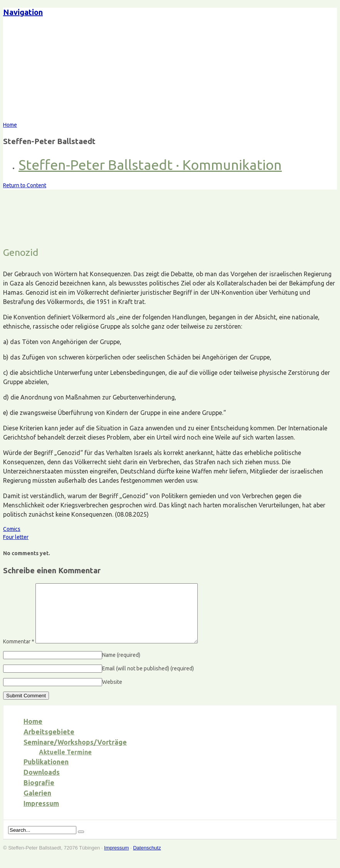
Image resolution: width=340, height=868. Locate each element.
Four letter (16, 537)
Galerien (37, 804)
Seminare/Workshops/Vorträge (75, 754)
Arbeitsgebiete (49, 743)
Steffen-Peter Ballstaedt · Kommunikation (150, 165)
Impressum (41, 815)
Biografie (39, 794)
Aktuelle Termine (65, 764)
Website (112, 693)
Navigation (23, 12)
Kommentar (19, 653)
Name (121, 667)
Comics (12, 529)
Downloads (42, 784)
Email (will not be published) (148, 680)
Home (33, 733)
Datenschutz (147, 859)
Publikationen (46, 773)
